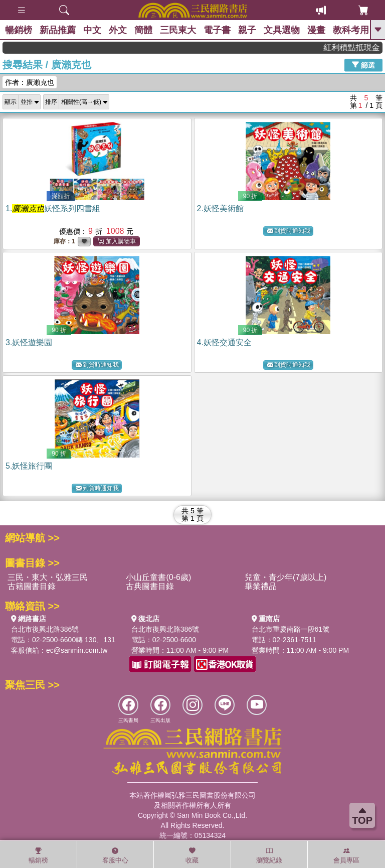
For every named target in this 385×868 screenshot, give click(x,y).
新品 (58, 30)
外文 (118, 30)
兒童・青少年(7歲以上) (286, 577)
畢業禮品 (261, 586)
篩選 (363, 65)
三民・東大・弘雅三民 (48, 577)
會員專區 (346, 855)
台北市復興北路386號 (45, 629)
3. (29, 342)
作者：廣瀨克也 (30, 82)
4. (224, 342)
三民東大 (178, 30)
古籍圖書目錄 (32, 586)
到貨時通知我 (289, 231)
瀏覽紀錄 (269, 855)
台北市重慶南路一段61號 (291, 629)
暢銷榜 (19, 30)
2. (220, 208)
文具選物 (282, 30)
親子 (247, 30)
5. (29, 466)
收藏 (192, 855)
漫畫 (316, 30)
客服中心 (115, 855)
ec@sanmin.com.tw (77, 650)
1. (53, 208)
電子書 (217, 30)
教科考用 (351, 30)
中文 (92, 30)
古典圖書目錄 (150, 586)
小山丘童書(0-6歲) (158, 577)
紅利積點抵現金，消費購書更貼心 (357, 47)
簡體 (143, 30)
